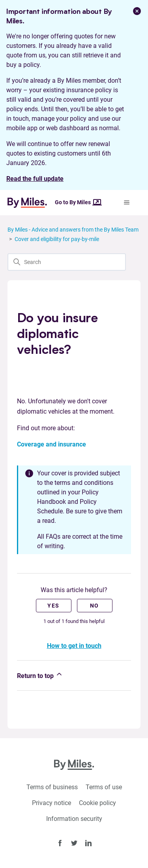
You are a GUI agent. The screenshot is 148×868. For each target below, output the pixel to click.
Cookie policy (97, 803)
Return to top (40, 675)
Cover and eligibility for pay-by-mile (57, 239)
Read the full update (35, 179)
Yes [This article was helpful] (53, 606)
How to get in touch (74, 646)
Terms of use (104, 787)
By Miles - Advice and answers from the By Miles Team (73, 230)
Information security (74, 819)
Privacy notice (52, 803)
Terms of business (52, 787)
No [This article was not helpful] (95, 606)
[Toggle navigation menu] (126, 203)
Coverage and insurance (52, 444)
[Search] (67, 262)
